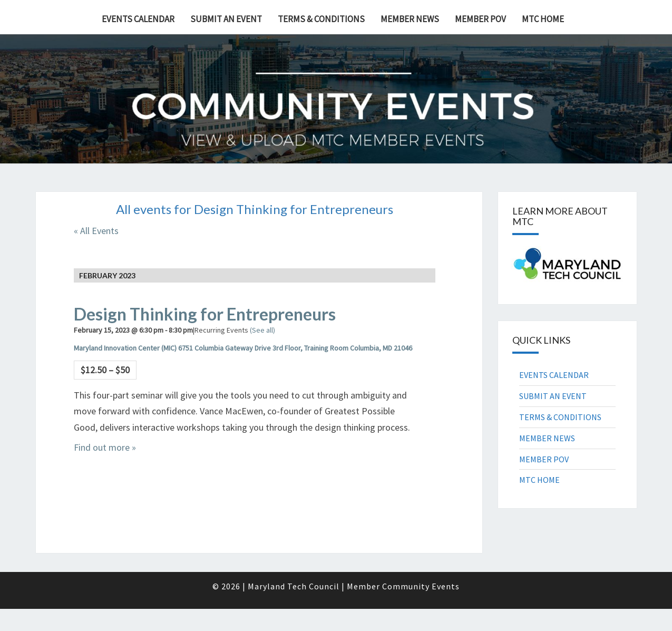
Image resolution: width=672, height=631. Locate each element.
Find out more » (105, 447)
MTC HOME (543, 19)
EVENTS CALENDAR (138, 19)
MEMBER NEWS (410, 19)
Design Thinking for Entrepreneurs (205, 314)
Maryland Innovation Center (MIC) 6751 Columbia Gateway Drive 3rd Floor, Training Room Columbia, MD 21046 (243, 348)
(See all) (262, 330)
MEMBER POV (480, 19)
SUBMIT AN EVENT (226, 19)
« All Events (96, 231)
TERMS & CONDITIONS (321, 19)
